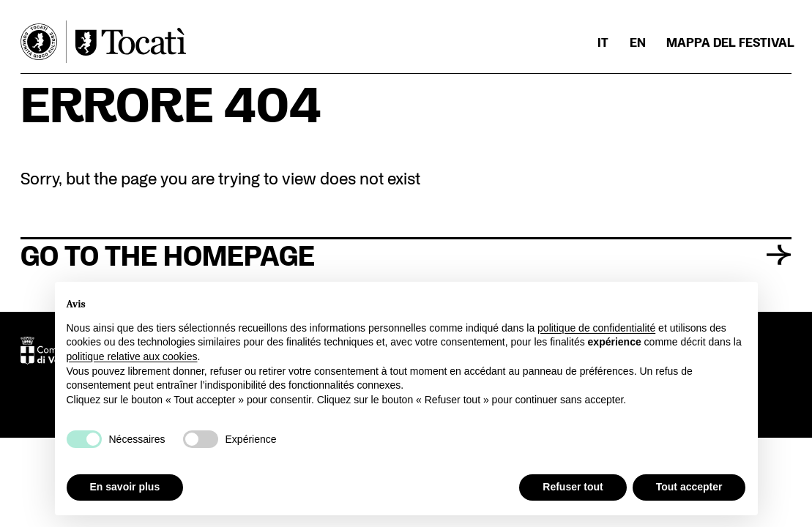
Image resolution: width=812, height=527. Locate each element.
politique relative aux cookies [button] (132, 356)
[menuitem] (603, 42)
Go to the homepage (406, 254)
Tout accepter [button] (689, 487)
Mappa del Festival (730, 42)
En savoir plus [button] (125, 487)
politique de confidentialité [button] (596, 328)
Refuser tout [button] (573, 487)
